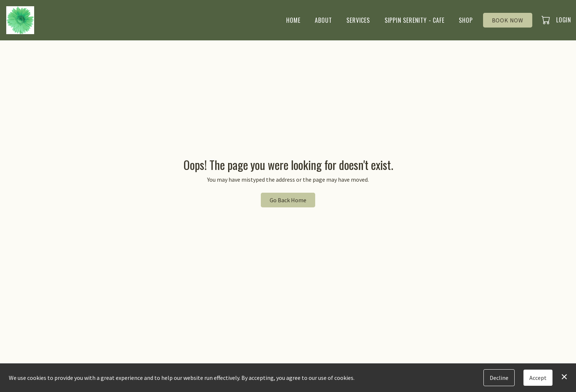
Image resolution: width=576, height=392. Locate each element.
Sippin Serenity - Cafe (415, 20)
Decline (499, 378)
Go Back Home (288, 200)
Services (358, 20)
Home (293, 20)
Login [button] (564, 20)
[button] (546, 20)
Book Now (508, 20)
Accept (538, 378)
